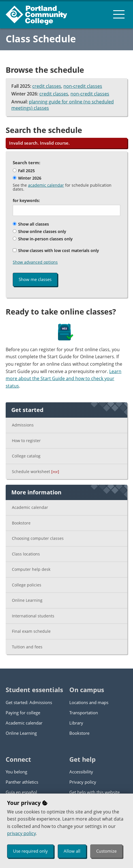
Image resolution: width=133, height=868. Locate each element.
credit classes (47, 86)
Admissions (23, 425)
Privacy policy (83, 782)
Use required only (30, 851)
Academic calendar (30, 507)
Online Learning (27, 600)
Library (76, 723)
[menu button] (119, 14)
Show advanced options (35, 262)
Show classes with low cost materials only (56, 250)
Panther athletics (22, 782)
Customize (106, 851)
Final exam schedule (31, 631)
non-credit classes (83, 86)
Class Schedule (41, 39)
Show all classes (31, 224)
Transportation (84, 713)
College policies (27, 585)
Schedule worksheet (36, 472)
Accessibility (81, 772)
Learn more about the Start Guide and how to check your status (64, 379)
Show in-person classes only (43, 239)
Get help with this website (95, 792)
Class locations (26, 554)
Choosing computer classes (38, 538)
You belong (16, 772)
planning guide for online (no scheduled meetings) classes (63, 105)
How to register (26, 441)
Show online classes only (39, 231)
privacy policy (21, 833)
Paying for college (23, 713)
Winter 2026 (27, 178)
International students (33, 616)
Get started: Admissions (29, 702)
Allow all (72, 851)
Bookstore (21, 523)
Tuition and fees (27, 647)
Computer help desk (31, 569)
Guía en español (21, 792)
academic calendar (46, 185)
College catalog (26, 456)
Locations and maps (89, 702)
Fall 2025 (24, 171)
